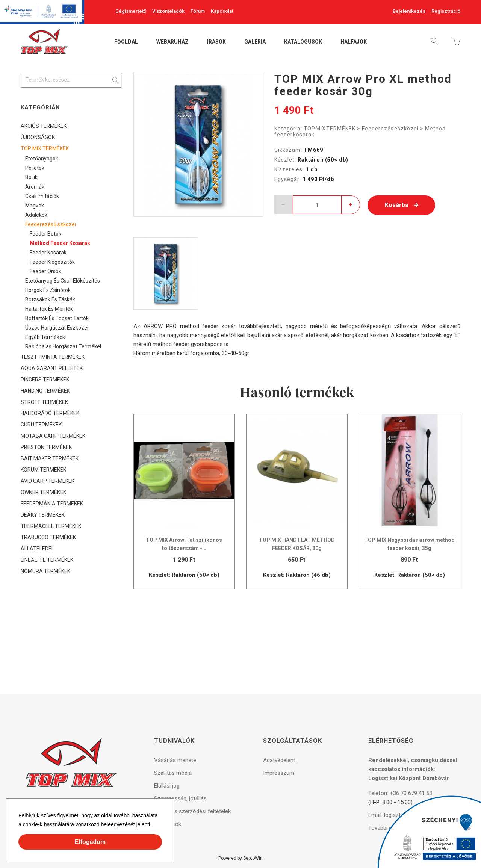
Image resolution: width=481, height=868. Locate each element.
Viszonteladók (168, 11)
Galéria (255, 42)
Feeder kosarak (48, 253)
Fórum (198, 11)
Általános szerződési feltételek (192, 811)
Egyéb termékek (45, 337)
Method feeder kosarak (60, 243)
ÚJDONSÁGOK (38, 137)
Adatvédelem (279, 760)
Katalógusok (303, 42)
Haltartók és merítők (49, 309)
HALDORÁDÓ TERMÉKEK (50, 413)
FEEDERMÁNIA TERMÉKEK (52, 504)
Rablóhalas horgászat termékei (63, 346)
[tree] (71, 349)
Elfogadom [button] (90, 842)
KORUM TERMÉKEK (43, 470)
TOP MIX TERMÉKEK (330, 129)
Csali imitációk (42, 196)
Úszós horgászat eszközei (57, 328)
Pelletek (35, 168)
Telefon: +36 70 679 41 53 (400, 793)
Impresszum (279, 773)
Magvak (35, 206)
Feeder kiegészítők (52, 262)
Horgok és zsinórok (48, 290)
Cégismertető (131, 11)
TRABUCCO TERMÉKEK (48, 537)
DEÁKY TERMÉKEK (43, 515)
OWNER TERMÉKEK (43, 492)
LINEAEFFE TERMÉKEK (47, 560)
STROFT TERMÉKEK (44, 402)
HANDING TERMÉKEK (45, 391)
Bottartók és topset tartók (57, 318)
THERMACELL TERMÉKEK (51, 526)
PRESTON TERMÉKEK (46, 447)
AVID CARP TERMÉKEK (48, 481)
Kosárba (402, 205)
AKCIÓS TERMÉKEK (44, 126)
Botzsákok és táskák (50, 299)
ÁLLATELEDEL (37, 549)
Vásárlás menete (175, 760)
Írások (216, 42)
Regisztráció (446, 11)
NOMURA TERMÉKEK (45, 571)
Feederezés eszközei (390, 129)
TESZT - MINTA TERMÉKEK (53, 357)
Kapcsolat (222, 11)
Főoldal (126, 42)
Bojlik (31, 177)
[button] (154, 826)
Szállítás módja (173, 773)
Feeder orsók (45, 271)
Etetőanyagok (42, 159)
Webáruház (172, 42)
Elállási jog (167, 786)
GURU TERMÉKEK (41, 425)
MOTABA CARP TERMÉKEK (53, 436)
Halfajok (354, 42)
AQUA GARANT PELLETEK (52, 368)
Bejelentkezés (409, 11)
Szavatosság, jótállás (180, 798)
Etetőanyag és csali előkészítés (63, 281)
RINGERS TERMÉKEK (45, 380)
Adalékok (36, 215)
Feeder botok (45, 234)
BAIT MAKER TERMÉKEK (50, 458)
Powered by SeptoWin (240, 858)
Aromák (35, 187)
